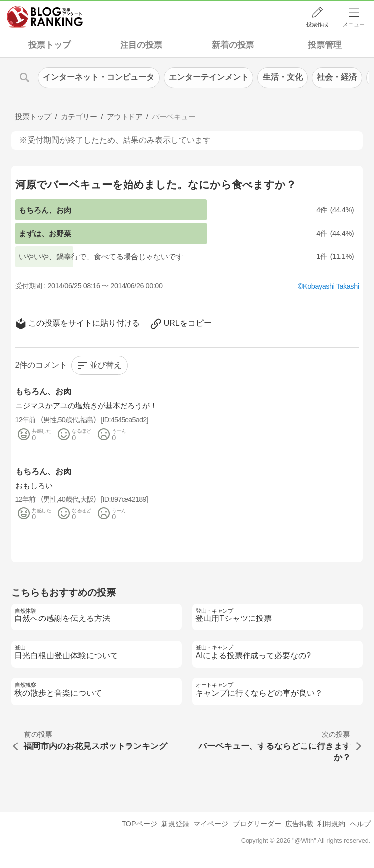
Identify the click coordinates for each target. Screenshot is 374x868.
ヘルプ (360, 824)
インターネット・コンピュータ (99, 77)
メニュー (354, 24)
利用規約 (331, 824)
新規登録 (175, 824)
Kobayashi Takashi (331, 286)
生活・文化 (283, 77)
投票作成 (317, 24)
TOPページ (139, 824)
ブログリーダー (257, 824)
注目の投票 (141, 45)
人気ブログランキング (45, 17)
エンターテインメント (209, 77)
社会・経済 (337, 77)
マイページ (211, 824)
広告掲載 (299, 824)
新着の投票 (233, 45)
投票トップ (50, 45)
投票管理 (325, 45)
